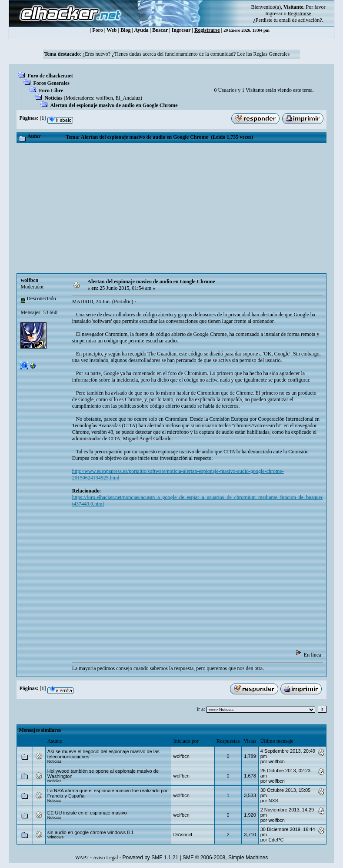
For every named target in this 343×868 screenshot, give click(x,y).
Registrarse (207, 30)
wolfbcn (104, 98)
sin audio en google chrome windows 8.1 (91, 832)
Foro (97, 30)
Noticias (53, 98)
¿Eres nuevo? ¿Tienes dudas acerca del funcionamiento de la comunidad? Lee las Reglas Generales (186, 54)
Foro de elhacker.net (50, 76)
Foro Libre (51, 90)
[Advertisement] (171, 208)
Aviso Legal (105, 858)
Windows (55, 837)
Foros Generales (51, 83)
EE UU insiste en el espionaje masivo (87, 813)
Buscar (160, 30)
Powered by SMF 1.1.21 (150, 858)
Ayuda (141, 30)
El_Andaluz (128, 98)
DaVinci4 (183, 834)
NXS (274, 801)
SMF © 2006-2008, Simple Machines (225, 858)
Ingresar (274, 13)
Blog (125, 30)
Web (112, 30)
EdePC (276, 840)
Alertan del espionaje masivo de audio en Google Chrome (114, 105)
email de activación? (301, 20)
